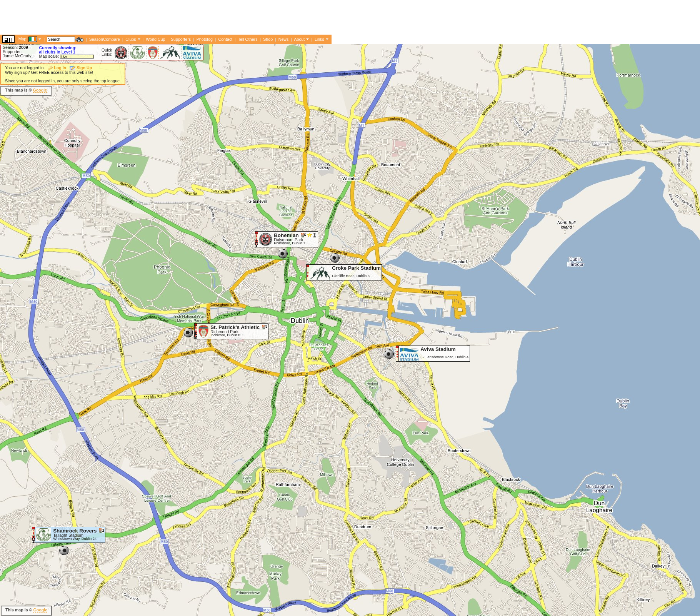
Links (319, 39)
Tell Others (248, 39)
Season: (15, 47)
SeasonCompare (105, 39)
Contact (225, 39)
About (299, 39)
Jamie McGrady (17, 56)
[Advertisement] (140, 17)
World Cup (155, 39)
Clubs (131, 39)
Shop (268, 39)
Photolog (205, 39)
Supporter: (12, 52)
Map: (23, 39)
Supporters (181, 39)
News (284, 39)
